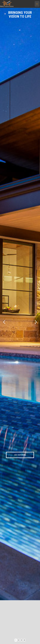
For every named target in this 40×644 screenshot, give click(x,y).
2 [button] (19, 640)
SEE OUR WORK (20, 455)
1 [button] (16, 640)
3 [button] (21, 640)
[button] (37, 4)
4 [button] (24, 640)
